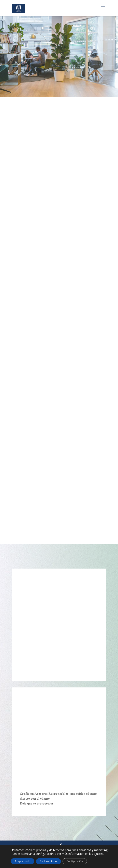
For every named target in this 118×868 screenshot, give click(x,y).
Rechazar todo (48, 861)
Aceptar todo (23, 861)
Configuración (75, 861)
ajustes (99, 854)
